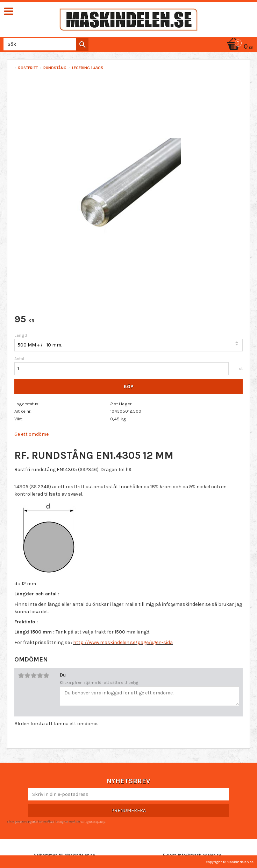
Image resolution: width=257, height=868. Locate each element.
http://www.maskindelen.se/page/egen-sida (123, 642)
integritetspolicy (93, 821)
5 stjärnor (46, 675)
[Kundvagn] (239, 47)
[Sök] (82, 44)
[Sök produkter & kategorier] (45, 44)
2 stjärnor (27, 675)
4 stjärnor (40, 675)
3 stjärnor (34, 675)
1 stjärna (21, 675)
